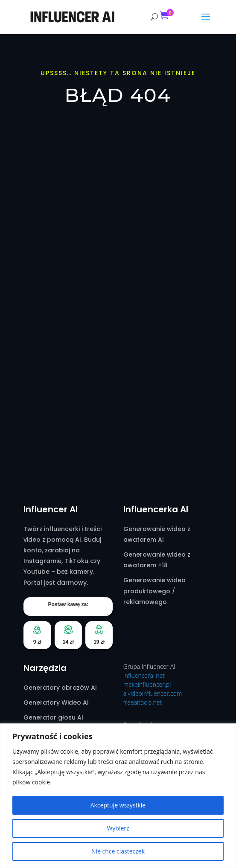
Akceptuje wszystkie (118, 805)
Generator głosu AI (53, 717)
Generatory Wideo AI (56, 703)
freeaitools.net (143, 702)
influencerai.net (144, 675)
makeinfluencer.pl (147, 684)
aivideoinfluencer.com (153, 693)
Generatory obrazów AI (60, 688)
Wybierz (118, 828)
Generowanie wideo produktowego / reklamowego (154, 591)
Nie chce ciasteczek (118, 851)
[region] (118, 796)
